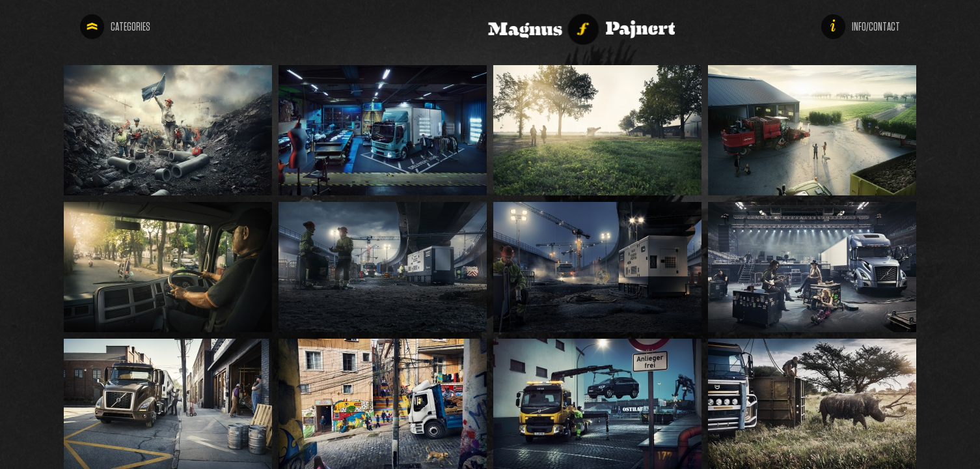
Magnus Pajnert (452, 26)
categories (111, 27)
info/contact (895, 27)
